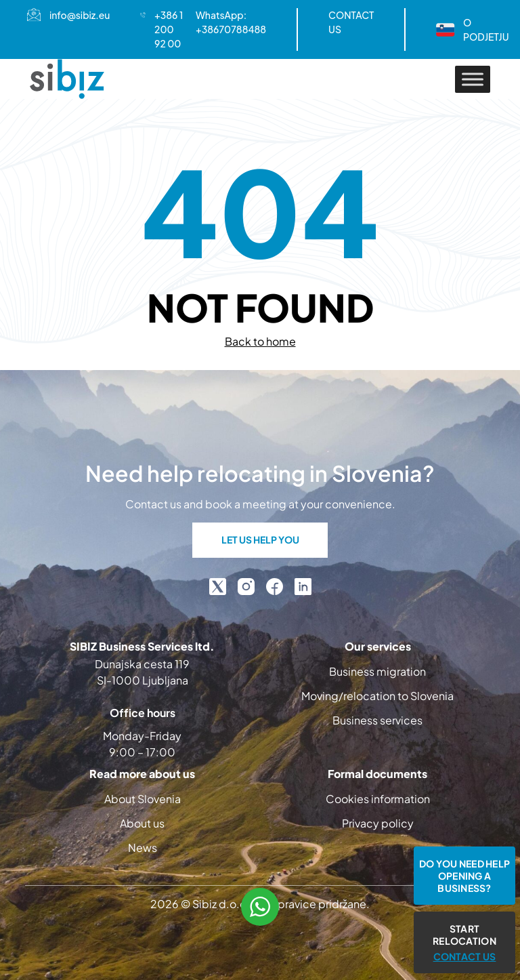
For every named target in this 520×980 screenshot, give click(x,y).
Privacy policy (378, 823)
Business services (377, 720)
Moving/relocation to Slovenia (377, 696)
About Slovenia (143, 799)
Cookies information (378, 799)
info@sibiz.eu (80, 15)
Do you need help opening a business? (464, 876)
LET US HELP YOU (260, 539)
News (143, 848)
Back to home (260, 341)
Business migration (377, 671)
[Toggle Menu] (473, 79)
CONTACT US (351, 22)
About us (142, 823)
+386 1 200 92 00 (169, 29)
